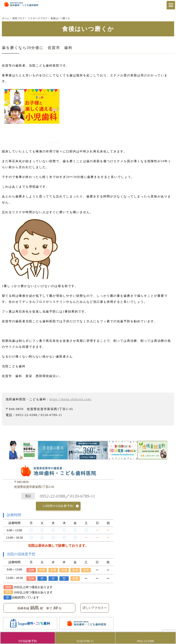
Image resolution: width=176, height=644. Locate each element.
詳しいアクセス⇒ (95, 608)
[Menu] (171, 5)
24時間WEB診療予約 (58, 506)
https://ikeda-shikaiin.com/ (71, 399)
